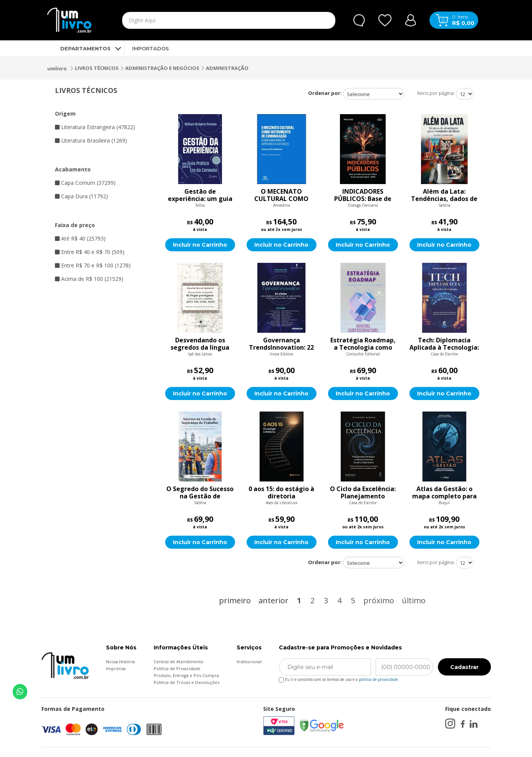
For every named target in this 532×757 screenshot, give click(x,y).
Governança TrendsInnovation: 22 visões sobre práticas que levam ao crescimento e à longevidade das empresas (281, 344)
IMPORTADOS (151, 48)
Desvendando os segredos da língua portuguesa (200, 344)
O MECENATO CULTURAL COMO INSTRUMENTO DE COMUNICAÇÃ (281, 195)
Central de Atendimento (179, 662)
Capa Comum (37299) (85, 183)
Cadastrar (464, 667)
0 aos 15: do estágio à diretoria (281, 493)
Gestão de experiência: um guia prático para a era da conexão (200, 195)
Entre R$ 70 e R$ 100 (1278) (93, 265)
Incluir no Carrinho (200, 245)
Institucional (249, 662)
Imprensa (116, 668)
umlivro (57, 68)
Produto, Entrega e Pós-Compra (186, 675)
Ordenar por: (325, 93)
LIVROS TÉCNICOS (97, 68)
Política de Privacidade (177, 668)
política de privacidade (378, 679)
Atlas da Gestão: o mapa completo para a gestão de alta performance (444, 493)
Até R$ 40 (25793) (80, 238)
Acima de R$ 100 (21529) (89, 279)
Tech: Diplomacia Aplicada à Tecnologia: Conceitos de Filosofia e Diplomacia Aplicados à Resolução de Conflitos (444, 344)
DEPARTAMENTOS (79, 48)
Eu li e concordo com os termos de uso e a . (339, 678)
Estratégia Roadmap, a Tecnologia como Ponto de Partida (363, 344)
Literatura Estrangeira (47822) (95, 127)
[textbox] (211, 20)
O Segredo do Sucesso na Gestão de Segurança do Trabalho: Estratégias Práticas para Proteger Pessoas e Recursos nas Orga (200, 493)
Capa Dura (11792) (81, 196)
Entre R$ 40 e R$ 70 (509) (90, 252)
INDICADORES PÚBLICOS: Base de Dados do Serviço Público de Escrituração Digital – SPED (363, 195)
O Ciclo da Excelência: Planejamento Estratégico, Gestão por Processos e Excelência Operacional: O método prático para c (363, 493)
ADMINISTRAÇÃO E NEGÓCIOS (162, 68)
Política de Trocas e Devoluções (186, 682)
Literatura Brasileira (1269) (91, 140)
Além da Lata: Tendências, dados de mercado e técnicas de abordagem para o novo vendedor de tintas (444, 195)
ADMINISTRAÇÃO (227, 68)
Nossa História (120, 662)
